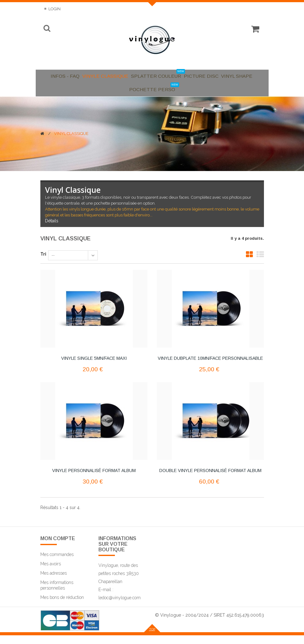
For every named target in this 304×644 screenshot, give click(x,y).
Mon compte (58, 547)
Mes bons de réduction (62, 606)
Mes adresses (54, 582)
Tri (43, 263)
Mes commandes (57, 563)
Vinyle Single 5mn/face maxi (94, 367)
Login (54, 9)
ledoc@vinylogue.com (120, 606)
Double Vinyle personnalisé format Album (210, 479)
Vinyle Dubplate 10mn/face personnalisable (210, 367)
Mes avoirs (51, 572)
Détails (52, 229)
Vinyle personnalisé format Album (94, 479)
